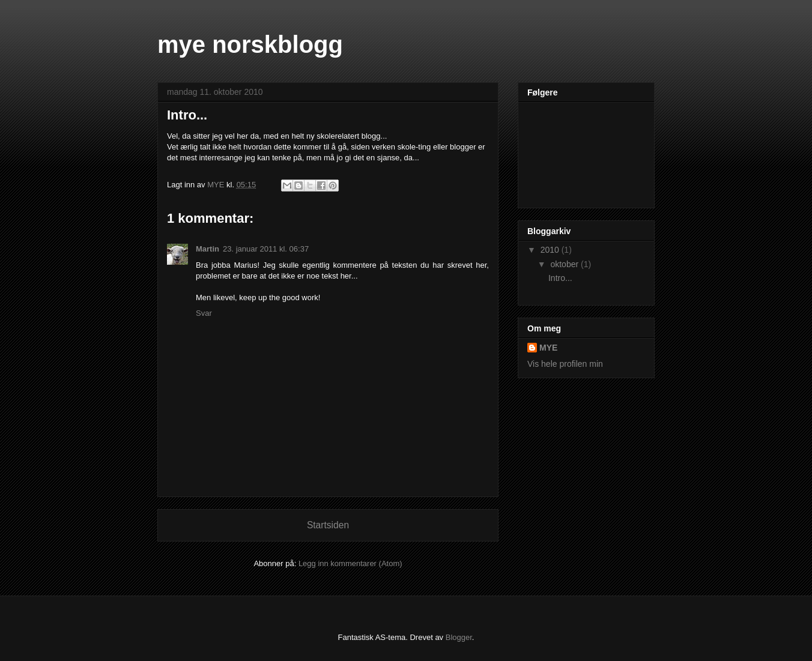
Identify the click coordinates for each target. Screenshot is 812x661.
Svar (204, 313)
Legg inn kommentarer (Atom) (350, 563)
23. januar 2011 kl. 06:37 (266, 249)
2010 (551, 250)
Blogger (459, 637)
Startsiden (328, 525)
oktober (565, 264)
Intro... (560, 278)
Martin (208, 249)
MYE (548, 348)
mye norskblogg (250, 44)
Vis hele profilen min (565, 364)
